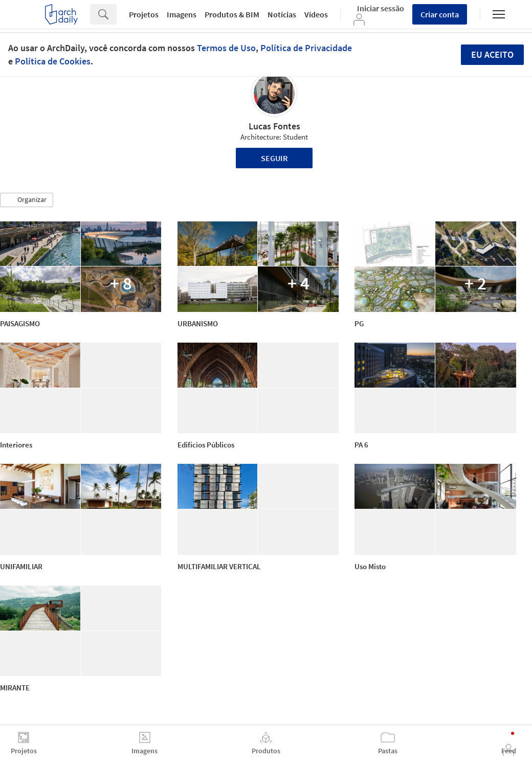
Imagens (182, 14)
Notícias (282, 14)
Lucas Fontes (274, 126)
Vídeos (316, 14)
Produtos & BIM (232, 14)
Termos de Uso (226, 48)
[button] (27, 200)
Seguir (274, 158)
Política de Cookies (53, 61)
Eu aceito (492, 54)
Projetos (144, 14)
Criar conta (440, 14)
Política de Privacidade (306, 48)
